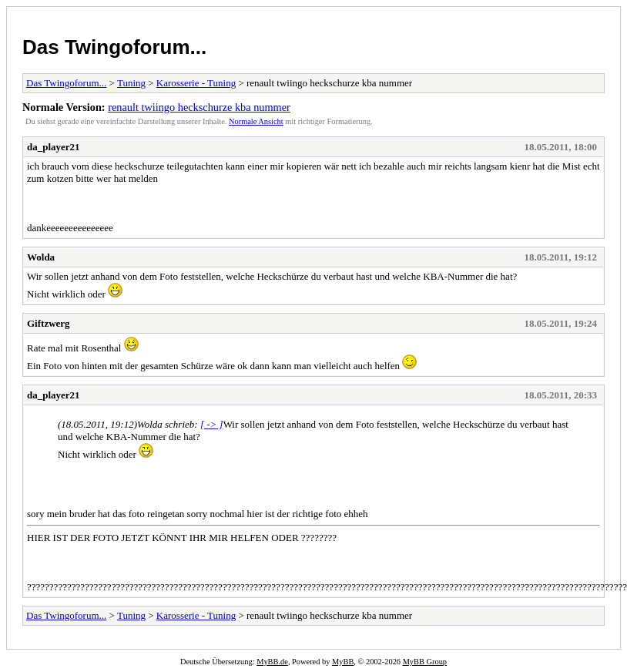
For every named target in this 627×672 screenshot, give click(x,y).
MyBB (343, 662)
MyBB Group (425, 662)
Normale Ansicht (256, 121)
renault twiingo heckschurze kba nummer (199, 107)
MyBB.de (272, 662)
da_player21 (54, 147)
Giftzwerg (49, 323)
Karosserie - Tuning (196, 83)
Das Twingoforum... (114, 47)
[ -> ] (212, 424)
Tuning (131, 83)
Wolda (41, 257)
